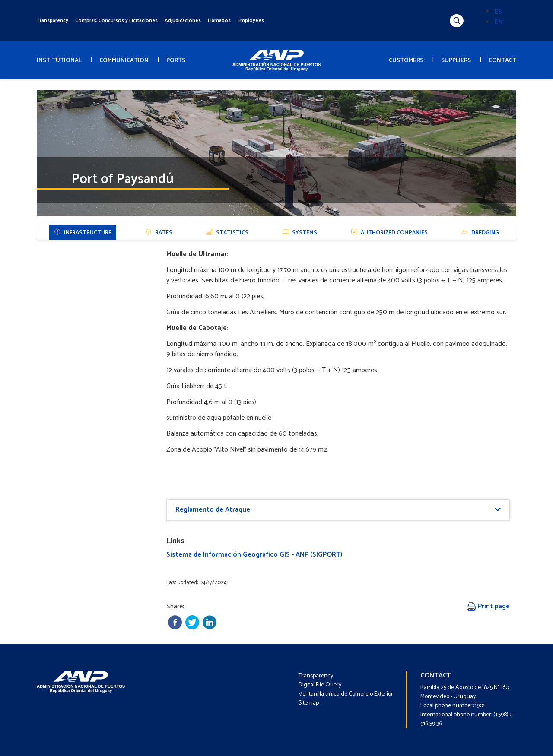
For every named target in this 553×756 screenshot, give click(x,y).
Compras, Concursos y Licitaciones (116, 21)
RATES (159, 233)
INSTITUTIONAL (59, 61)
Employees (251, 21)
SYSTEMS (300, 233)
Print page (488, 606)
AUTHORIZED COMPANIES (389, 233)
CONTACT (502, 61)
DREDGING (480, 233)
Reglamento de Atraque (213, 510)
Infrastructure (83, 233)
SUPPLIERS (456, 61)
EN (499, 22)
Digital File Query (320, 685)
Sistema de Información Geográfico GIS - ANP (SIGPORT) (254, 555)
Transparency (52, 21)
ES (498, 12)
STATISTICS (227, 233)
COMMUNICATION (124, 61)
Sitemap (309, 703)
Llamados (219, 21)
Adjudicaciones (183, 21)
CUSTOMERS (406, 61)
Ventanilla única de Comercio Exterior (346, 694)
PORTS (176, 61)
